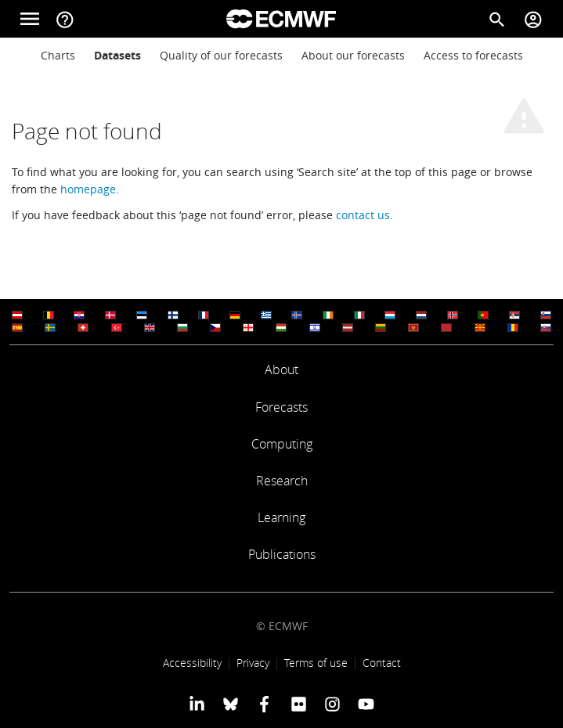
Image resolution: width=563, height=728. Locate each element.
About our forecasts (353, 55)
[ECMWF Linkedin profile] (196, 703)
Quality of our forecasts (221, 55)
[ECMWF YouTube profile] (366, 703)
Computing (282, 444)
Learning (281, 517)
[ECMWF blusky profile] (231, 703)
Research (282, 481)
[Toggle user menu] (533, 19)
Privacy (253, 663)
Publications (282, 554)
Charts (58, 55)
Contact (382, 663)
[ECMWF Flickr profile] (299, 703)
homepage (88, 189)
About (281, 369)
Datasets (117, 55)
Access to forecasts (473, 55)
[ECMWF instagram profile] (332, 703)
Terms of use (316, 663)
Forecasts (281, 407)
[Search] (497, 19)
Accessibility (192, 663)
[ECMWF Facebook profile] (264, 703)
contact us (363, 215)
